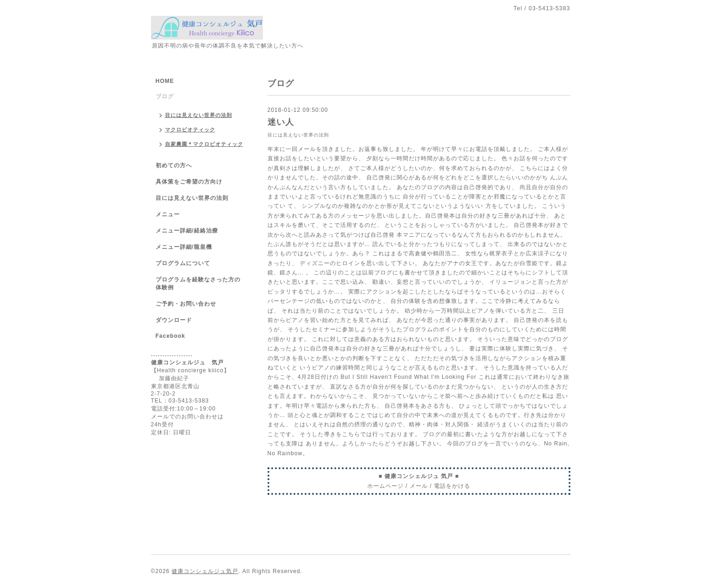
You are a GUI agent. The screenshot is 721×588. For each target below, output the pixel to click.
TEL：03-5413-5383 (180, 401)
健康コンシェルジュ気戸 (205, 571)
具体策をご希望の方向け (189, 182)
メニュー (168, 214)
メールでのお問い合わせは (187, 417)
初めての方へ (174, 165)
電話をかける (452, 486)
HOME (165, 81)
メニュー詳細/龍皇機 (184, 247)
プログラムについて (183, 263)
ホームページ (385, 486)
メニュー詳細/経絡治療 (187, 231)
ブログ (165, 96)
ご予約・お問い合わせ (186, 304)
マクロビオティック (190, 130)
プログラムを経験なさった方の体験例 (198, 284)
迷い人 (281, 122)
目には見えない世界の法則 (298, 135)
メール (419, 486)
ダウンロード (174, 320)
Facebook (171, 336)
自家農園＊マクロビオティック (204, 144)
